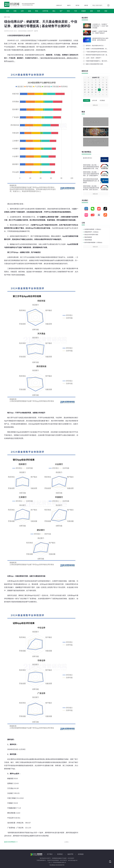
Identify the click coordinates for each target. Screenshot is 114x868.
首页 (8, 11)
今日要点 (87, 100)
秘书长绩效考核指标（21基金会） (94, 242)
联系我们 (60, 854)
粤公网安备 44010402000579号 (57, 865)
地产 (61, 11)
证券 (22, 11)
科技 (68, 11)
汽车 (76, 11)
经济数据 (102, 100)
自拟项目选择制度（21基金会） (93, 229)
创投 (91, 11)
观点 (54, 11)
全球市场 (45, 11)
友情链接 (81, 854)
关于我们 (50, 854)
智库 (99, 11)
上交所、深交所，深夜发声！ (94, 58)
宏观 (15, 11)
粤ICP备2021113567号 (45, 858)
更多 (106, 11)
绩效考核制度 (88, 237)
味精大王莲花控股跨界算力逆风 (94, 64)
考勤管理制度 (88, 240)
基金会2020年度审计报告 (91, 235)
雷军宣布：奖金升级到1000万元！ (95, 46)
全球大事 (94, 100)
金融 (29, 11)
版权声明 (70, 854)
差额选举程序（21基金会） (92, 232)
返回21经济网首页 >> (11, 842)
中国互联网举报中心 (41, 860)
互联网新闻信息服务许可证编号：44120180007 (63, 858)
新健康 (84, 11)
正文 (9, 17)
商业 (37, 11)
